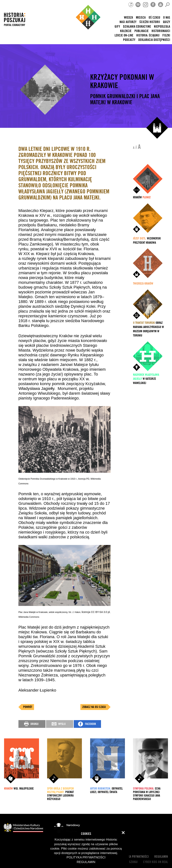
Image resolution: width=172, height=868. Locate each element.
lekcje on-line (124, 35)
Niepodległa (162, 27)
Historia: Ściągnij (148, 35)
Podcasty (129, 40)
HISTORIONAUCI (161, 31)
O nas (167, 18)
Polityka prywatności (134, 857)
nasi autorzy (128, 22)
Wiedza (128, 18)
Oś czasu (154, 18)
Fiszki (166, 35)
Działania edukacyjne (137, 27)
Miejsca (141, 18)
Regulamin (161, 857)
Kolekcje (126, 31)
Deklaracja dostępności (154, 40)
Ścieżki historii (150, 22)
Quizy (167, 22)
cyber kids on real (156, 862)
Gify (117, 27)
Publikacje (142, 31)
